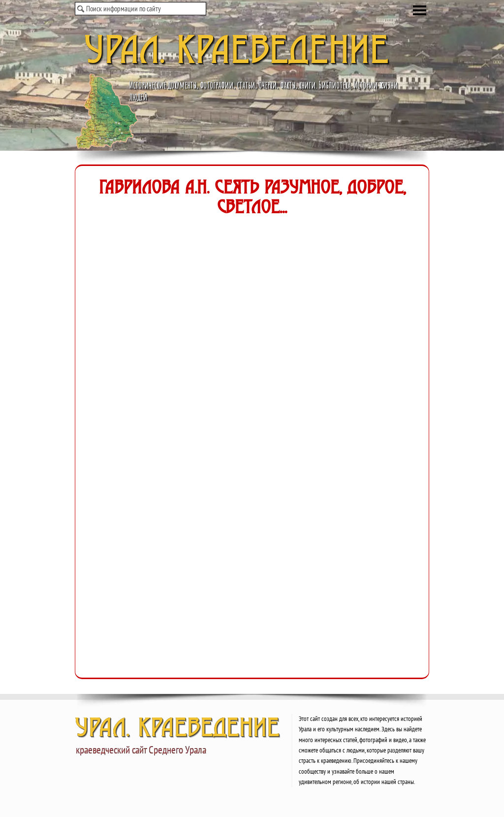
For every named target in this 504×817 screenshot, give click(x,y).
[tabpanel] (362, 750)
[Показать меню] (420, 10)
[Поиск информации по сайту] (141, 9)
